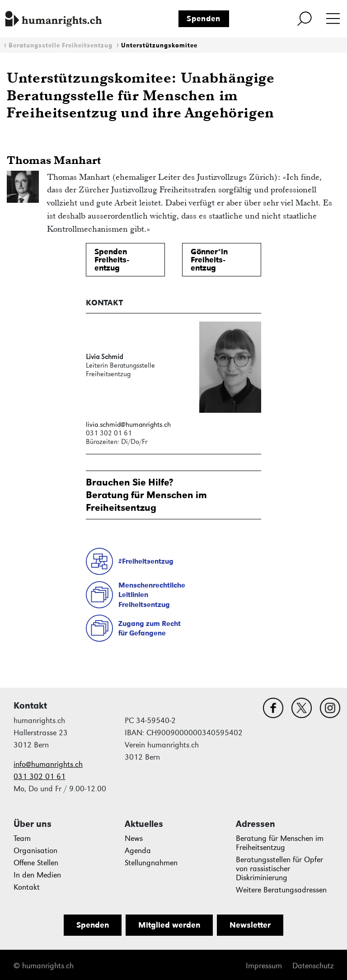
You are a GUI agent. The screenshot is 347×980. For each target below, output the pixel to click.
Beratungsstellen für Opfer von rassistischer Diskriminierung (279, 869)
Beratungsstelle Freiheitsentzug (61, 45)
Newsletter (250, 925)
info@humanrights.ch (48, 764)
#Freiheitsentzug (146, 561)
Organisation (35, 851)
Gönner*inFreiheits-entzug (209, 260)
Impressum (264, 966)
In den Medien (37, 875)
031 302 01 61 (40, 777)
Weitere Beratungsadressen (281, 890)
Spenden (204, 19)
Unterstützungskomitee (159, 45)
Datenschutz (313, 966)
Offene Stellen (36, 863)
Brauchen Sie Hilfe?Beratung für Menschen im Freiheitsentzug (146, 495)
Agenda (138, 851)
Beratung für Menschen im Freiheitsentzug (280, 843)
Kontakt (27, 887)
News (134, 838)
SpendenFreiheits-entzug (112, 260)
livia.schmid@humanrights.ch (128, 424)
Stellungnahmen (151, 863)
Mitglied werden (169, 925)
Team (22, 838)
